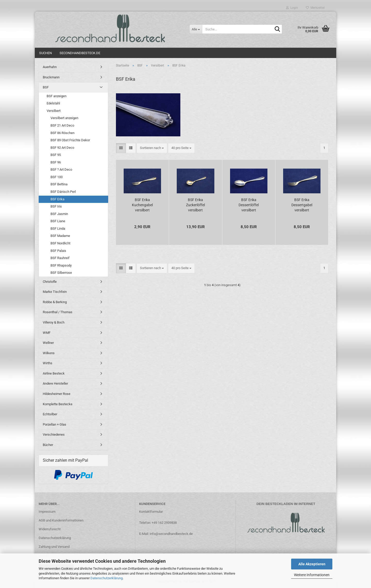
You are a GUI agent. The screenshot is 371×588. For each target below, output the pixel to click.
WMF (47, 333)
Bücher (48, 445)
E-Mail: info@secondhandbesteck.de (166, 534)
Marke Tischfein (55, 292)
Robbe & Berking (55, 302)
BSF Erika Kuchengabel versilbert (142, 205)
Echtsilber (50, 414)
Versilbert (54, 111)
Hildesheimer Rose (57, 394)
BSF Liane (58, 221)
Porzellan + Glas (54, 424)
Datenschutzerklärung (107, 578)
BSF (46, 87)
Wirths (48, 363)
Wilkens (49, 353)
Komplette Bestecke (58, 404)
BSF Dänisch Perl (63, 192)
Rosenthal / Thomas (58, 312)
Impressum (47, 512)
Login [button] (292, 8)
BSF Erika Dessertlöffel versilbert (249, 205)
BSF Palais (58, 251)
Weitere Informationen (312, 575)
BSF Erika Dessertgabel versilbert (302, 205)
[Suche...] (196, 29)
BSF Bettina (59, 184)
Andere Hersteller (55, 383)
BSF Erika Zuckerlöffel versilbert (195, 205)
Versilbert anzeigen (64, 118)
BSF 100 (57, 177)
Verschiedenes (54, 434)
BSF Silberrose (61, 273)
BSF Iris (56, 206)
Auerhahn (50, 67)
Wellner (48, 343)
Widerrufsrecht (50, 529)
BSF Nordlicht (60, 243)
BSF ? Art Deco (61, 169)
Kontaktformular (151, 512)
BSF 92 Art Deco (62, 148)
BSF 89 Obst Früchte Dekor (70, 140)
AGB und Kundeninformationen (61, 520)
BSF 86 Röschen (62, 133)
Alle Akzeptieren (312, 564)
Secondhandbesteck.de (80, 53)
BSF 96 (56, 162)
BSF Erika (57, 199)
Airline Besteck (54, 373)
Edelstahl (53, 103)
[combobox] (152, 148)
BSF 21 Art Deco (62, 125)
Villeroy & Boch (54, 322)
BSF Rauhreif (60, 258)
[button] (121, 148)
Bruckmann (51, 77)
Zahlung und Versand (54, 547)
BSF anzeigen (57, 96)
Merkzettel (315, 8)
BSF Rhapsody (61, 265)
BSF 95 (56, 155)
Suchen (45, 53)
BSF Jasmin (59, 214)
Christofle (50, 282)
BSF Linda (58, 229)
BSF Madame (60, 236)
